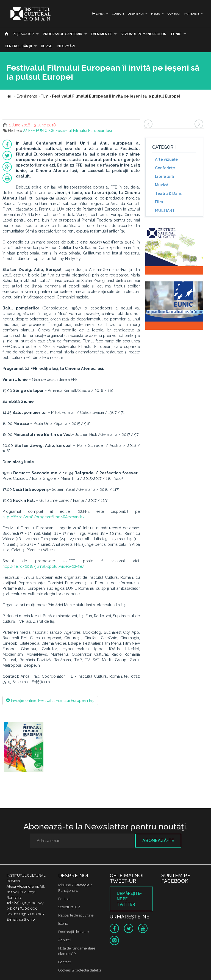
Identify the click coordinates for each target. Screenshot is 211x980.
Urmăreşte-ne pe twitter (129, 899)
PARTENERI (192, 14)
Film (159, 202)
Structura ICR (69, 907)
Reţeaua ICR (23, 34)
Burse (46, 46)
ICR (51, 131)
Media (156, 14)
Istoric (63, 924)
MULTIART (165, 211)
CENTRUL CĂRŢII (18, 46)
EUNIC (176, 34)
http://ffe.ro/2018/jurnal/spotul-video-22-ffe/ (43, 566)
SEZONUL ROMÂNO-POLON (144, 34)
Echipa (64, 899)
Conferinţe (165, 168)
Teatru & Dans (168, 193)
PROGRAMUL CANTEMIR (63, 34)
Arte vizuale (166, 159)
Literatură (164, 176)
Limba (98, 14)
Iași (109, 131)
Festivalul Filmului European (80, 131)
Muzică (162, 185)
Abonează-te (158, 841)
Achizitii (65, 940)
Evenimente (101, 34)
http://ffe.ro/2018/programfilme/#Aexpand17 (43, 517)
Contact (174, 14)
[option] (24, 748)
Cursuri (118, 14)
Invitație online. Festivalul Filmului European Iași (50, 701)
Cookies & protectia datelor (80, 970)
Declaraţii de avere (73, 932)
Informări (66, 46)
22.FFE (29, 131)
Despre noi (136, 14)
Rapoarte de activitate (76, 915)
